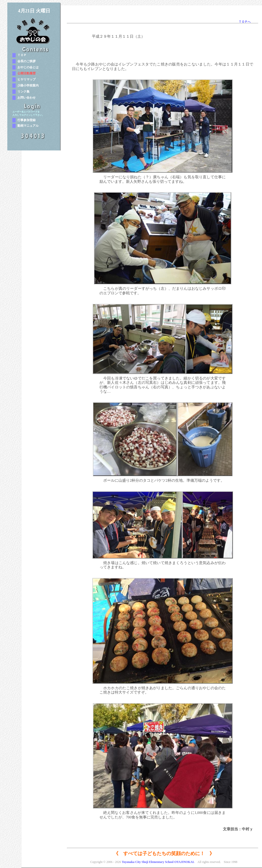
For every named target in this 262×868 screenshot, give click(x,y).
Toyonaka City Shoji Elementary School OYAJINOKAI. (158, 862)
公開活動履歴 (27, 73)
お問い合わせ (27, 98)
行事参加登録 (27, 120)
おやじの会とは (28, 67)
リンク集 (23, 92)
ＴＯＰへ (245, 22)
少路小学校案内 (28, 85)
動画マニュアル (28, 126)
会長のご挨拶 (27, 61)
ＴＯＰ (22, 55)
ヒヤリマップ (27, 79)
